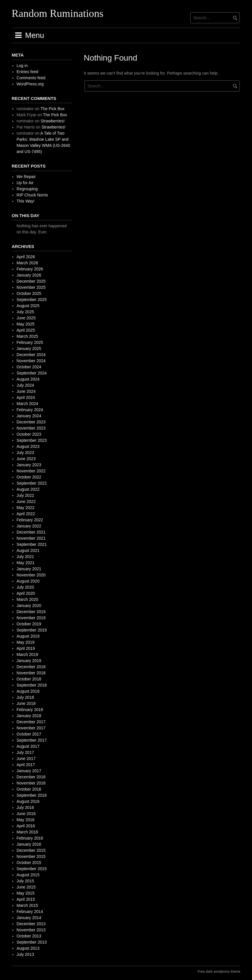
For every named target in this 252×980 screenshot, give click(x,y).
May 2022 (25, 508)
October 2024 (29, 367)
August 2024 (28, 379)
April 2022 (26, 514)
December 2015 (31, 850)
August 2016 (28, 801)
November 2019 (31, 618)
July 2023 (25, 453)
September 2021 (32, 544)
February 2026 (30, 269)
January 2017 (29, 771)
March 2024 (27, 404)
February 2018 (30, 710)
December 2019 (31, 612)
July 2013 (25, 954)
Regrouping (27, 189)
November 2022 (31, 471)
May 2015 (25, 893)
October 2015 (29, 863)
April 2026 (26, 257)
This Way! (26, 201)
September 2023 (32, 440)
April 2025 (26, 330)
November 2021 (31, 538)
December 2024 (31, 355)
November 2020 (31, 575)
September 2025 (32, 300)
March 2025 (27, 336)
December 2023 (31, 422)
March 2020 (27, 599)
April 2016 (26, 826)
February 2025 (30, 342)
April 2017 (26, 765)
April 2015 (26, 899)
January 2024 (29, 416)
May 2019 (25, 642)
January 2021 (29, 569)
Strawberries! (52, 121)
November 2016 (31, 783)
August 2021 (28, 550)
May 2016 (25, 820)
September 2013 (32, 942)
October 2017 (29, 734)
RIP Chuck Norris (32, 195)
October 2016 (29, 789)
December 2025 (31, 281)
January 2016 (29, 844)
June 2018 (26, 703)
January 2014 (29, 918)
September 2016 (32, 795)
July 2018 (25, 697)
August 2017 (28, 746)
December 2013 (31, 924)
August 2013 (28, 948)
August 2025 (28, 306)
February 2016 (30, 838)
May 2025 (25, 324)
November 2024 (31, 361)
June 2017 (26, 759)
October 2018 (29, 679)
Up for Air (25, 183)
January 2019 (29, 661)
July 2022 (25, 495)
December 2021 (31, 532)
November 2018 (31, 673)
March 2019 (27, 654)
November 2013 (31, 930)
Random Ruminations (58, 13)
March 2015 (27, 905)
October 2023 (29, 434)
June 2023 (26, 459)
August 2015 (28, 875)
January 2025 (29, 349)
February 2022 (30, 520)
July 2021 (25, 557)
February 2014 (30, 912)
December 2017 (31, 722)
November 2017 (31, 728)
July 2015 (25, 881)
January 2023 (29, 465)
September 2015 (32, 869)
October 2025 (29, 293)
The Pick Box (52, 109)
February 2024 (30, 410)
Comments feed (31, 78)
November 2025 (31, 287)
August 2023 (28, 446)
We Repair (26, 177)
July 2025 (25, 312)
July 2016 (25, 807)
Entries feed (28, 72)
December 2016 (31, 777)
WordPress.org (30, 84)
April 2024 (26, 397)
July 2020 (25, 587)
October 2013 (29, 936)
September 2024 (32, 373)
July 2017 (25, 752)
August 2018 (28, 691)
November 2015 (31, 856)
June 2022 (26, 502)
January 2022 (29, 526)
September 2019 (32, 630)
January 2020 (29, 606)
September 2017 (32, 740)
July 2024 (25, 385)
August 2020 (28, 581)
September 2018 (32, 685)
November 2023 (31, 428)
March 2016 (27, 832)
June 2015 (26, 887)
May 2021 (25, 563)
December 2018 (31, 667)
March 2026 (27, 263)
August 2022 (28, 489)
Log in (22, 66)
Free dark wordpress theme (219, 972)
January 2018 (29, 716)
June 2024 (26, 391)
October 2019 (29, 624)
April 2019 (26, 648)
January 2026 (29, 275)
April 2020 (26, 593)
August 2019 (28, 636)
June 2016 (26, 814)
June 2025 (26, 318)
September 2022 (32, 483)
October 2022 (29, 477)
